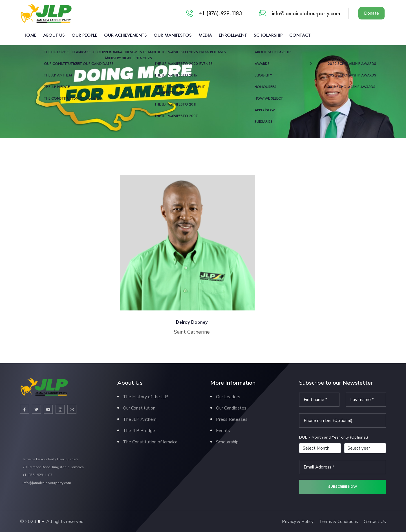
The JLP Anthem (140, 419)
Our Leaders (228, 397)
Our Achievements (125, 35)
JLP (41, 522)
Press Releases (232, 419)
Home (30, 35)
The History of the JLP (145, 397)
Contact (300, 35)
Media (205, 35)
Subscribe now (343, 487)
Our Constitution (139, 408)
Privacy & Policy (298, 522)
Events (223, 431)
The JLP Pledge (139, 431)
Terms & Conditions (339, 522)
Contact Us (375, 522)
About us (54, 35)
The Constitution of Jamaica (150, 442)
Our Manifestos (173, 35)
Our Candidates (231, 408)
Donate (371, 13)
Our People (84, 35)
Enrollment (233, 35)
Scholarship (268, 35)
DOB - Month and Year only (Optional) (334, 437)
